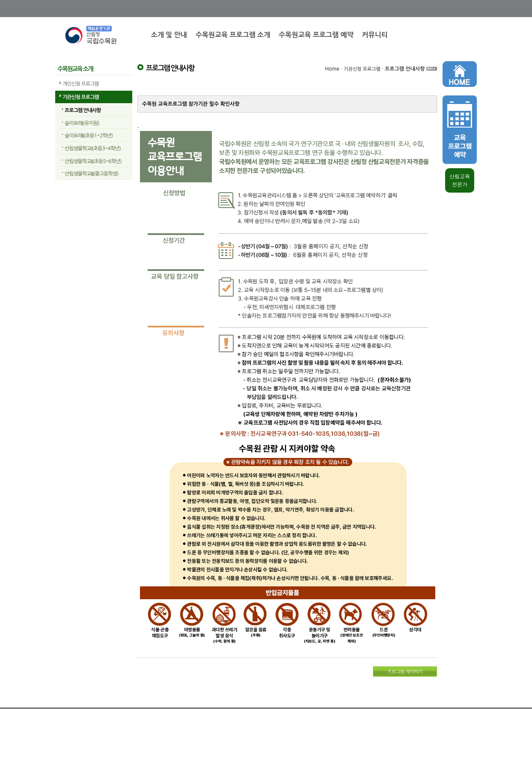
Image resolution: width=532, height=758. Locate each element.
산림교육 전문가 (460, 180)
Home (332, 69)
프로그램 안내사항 (83, 110)
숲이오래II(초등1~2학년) (89, 136)
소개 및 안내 (169, 35)
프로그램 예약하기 (405, 671)
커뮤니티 (375, 35)
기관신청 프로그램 (81, 97)
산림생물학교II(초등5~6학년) (93, 161)
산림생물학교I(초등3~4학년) (93, 149)
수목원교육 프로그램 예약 (316, 35)
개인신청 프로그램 (81, 84)
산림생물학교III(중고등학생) (92, 174)
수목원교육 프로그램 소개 (233, 35)
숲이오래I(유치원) (82, 123)
